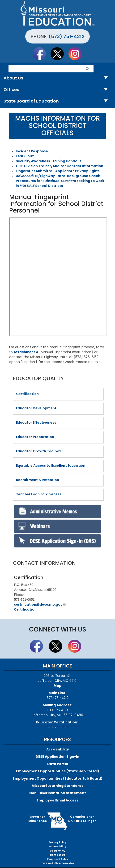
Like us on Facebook (41, 54)
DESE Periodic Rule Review (57, 863)
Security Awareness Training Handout (49, 161)
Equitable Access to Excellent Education (51, 466)
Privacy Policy (57, 842)
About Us (57, 78)
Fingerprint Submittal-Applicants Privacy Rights (58, 171)
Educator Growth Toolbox (39, 451)
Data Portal (58, 764)
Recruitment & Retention (38, 480)
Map (57, 686)
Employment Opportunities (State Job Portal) (58, 771)
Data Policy (57, 851)
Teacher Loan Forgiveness (39, 494)
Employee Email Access (57, 800)
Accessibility (58, 749)
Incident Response (32, 151)
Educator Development (36, 408)
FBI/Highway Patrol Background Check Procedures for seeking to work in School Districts (60, 181)
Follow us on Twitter (59, 54)
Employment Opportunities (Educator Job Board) (58, 778)
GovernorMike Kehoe (38, 819)
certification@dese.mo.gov (40, 604)
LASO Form (25, 156)
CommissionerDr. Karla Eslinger (82, 819)
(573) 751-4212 (67, 36)
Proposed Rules (57, 859)
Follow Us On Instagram (77, 54)
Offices (57, 90)
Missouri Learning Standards (57, 786)
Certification (27, 394)
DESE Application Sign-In (57, 757)
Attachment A (26, 352)
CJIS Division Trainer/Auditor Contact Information (60, 166)
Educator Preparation (35, 437)
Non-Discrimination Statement (58, 793)
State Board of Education (57, 101)
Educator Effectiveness (36, 422)
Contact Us (57, 855)
